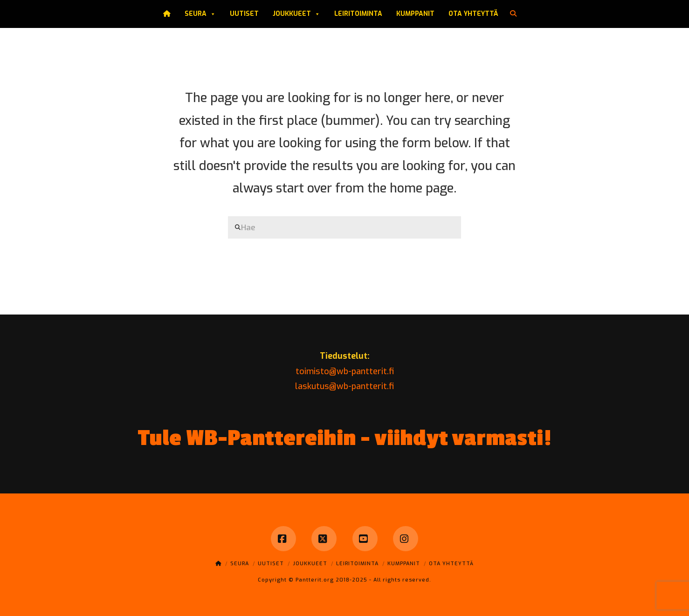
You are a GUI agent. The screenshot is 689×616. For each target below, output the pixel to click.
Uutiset (244, 14)
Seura (200, 14)
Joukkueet (296, 14)
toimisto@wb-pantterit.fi (345, 371)
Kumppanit (415, 14)
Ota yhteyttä (473, 14)
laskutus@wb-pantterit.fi (344, 386)
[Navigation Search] (514, 14)
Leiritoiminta (358, 14)
